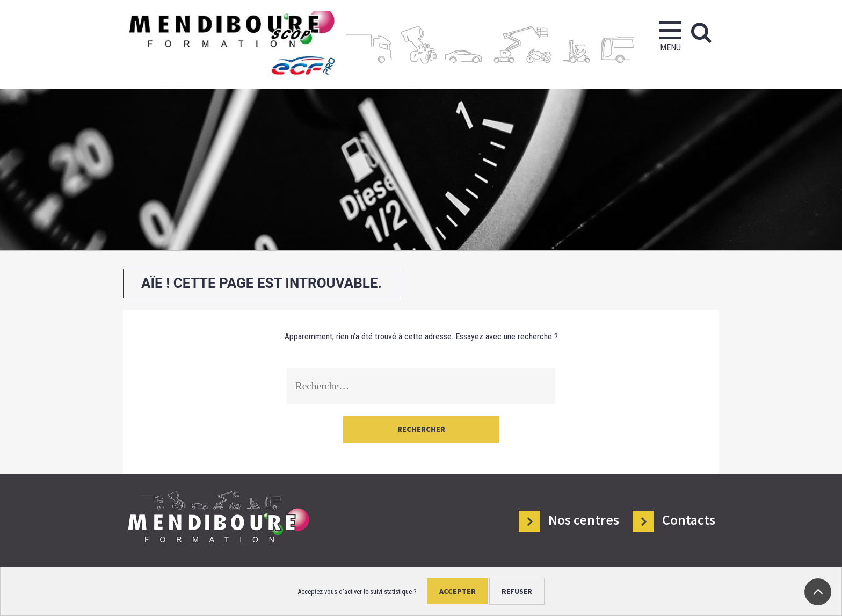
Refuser (517, 591)
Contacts (689, 520)
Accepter (458, 591)
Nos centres (584, 520)
